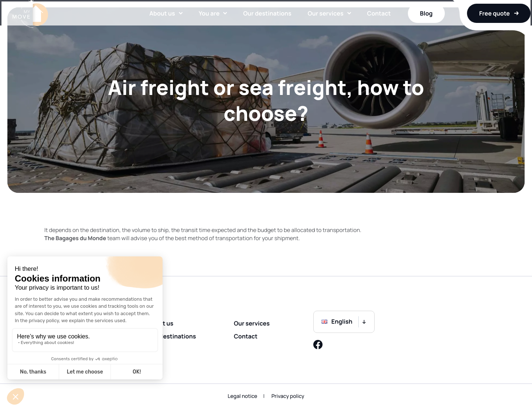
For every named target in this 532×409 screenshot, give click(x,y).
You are (203, 24)
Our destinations (261, 24)
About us (156, 24)
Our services (320, 24)
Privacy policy (288, 396)
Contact (373, 24)
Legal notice (242, 396)
